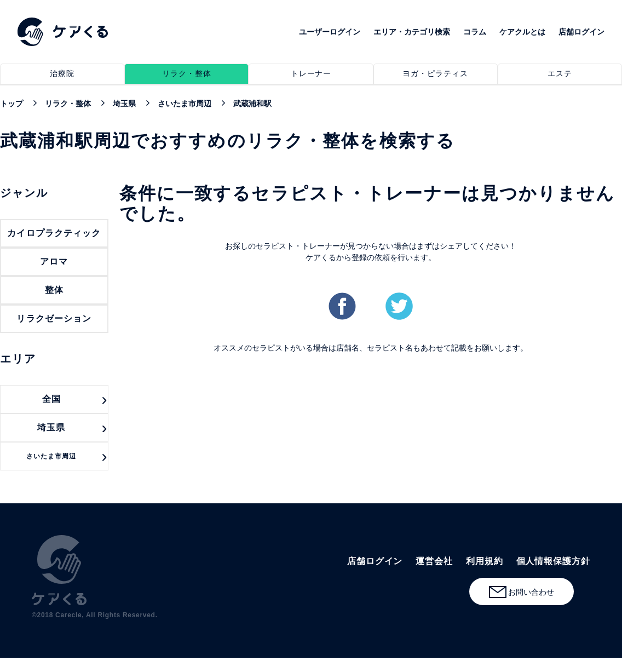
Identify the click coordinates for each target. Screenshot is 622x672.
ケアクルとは (522, 32)
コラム (475, 32)
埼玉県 (51, 427)
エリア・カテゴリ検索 (412, 32)
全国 (51, 399)
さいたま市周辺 (51, 456)
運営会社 (434, 561)
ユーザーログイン (330, 32)
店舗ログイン (581, 32)
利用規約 (485, 561)
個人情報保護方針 (553, 561)
